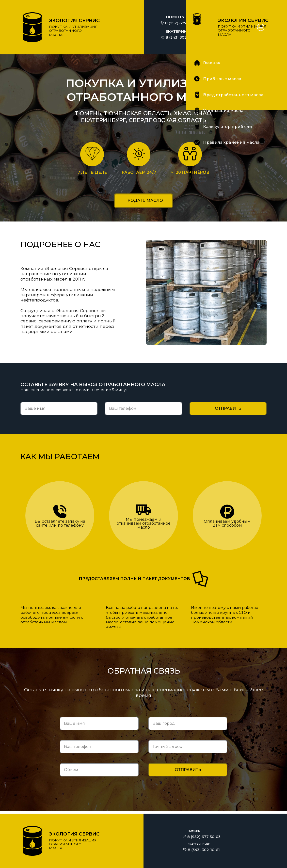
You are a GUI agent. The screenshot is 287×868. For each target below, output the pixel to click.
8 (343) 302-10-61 (182, 37)
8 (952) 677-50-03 (182, 23)
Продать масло (144, 202)
